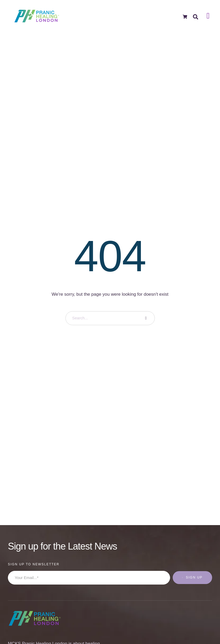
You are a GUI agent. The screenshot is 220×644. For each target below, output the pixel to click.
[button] (206, 622)
